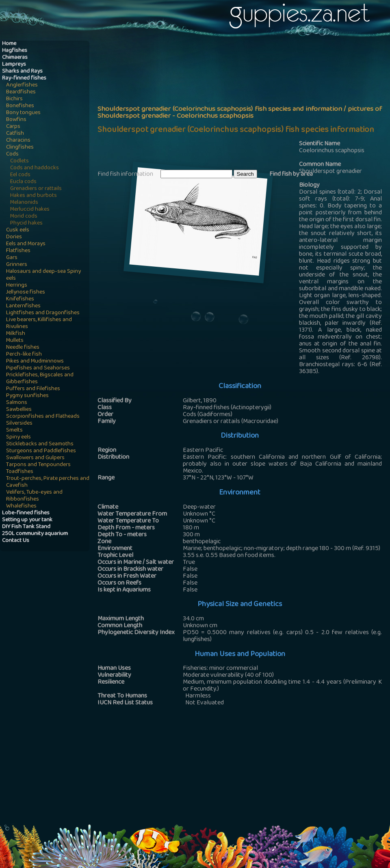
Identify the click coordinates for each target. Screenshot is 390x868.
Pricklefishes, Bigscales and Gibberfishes (40, 379)
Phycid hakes (26, 223)
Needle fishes (23, 348)
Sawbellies (19, 410)
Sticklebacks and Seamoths (40, 444)
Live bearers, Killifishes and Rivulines (39, 324)
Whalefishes (21, 506)
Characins (18, 141)
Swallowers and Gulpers (35, 458)
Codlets (19, 161)
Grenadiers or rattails (36, 189)
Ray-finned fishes (24, 79)
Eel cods (20, 175)
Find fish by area (291, 175)
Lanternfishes (23, 306)
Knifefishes (20, 299)
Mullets (15, 341)
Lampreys (14, 65)
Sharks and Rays (22, 72)
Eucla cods (23, 182)
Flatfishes (18, 251)
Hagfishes (15, 51)
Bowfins (16, 120)
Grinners (17, 265)
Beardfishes (21, 92)
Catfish (15, 134)
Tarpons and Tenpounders (38, 465)
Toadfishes (20, 472)
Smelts (14, 431)
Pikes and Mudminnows (35, 362)
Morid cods (24, 217)
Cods (12, 154)
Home (9, 44)
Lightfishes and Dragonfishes (43, 313)
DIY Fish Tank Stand (26, 527)
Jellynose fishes (26, 293)
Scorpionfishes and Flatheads (43, 417)
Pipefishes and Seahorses (38, 368)
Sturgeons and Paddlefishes (41, 451)
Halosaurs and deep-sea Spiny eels (43, 275)
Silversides (19, 424)
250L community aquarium (35, 534)
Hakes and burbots (34, 196)
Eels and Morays (26, 244)
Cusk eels (18, 230)
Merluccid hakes (30, 210)
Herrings (17, 286)
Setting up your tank (27, 520)
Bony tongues (23, 113)
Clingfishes (20, 148)
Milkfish (16, 334)
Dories (14, 237)
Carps (13, 127)
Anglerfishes (22, 85)
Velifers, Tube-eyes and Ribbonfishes (34, 496)
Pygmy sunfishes (27, 396)
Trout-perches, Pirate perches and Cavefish (48, 482)
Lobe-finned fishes (26, 513)
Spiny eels (18, 437)
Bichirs (14, 99)
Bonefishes (20, 106)
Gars (12, 258)
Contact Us (16, 541)
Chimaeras (15, 58)
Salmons (17, 403)
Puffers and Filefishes (33, 389)
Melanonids (24, 203)
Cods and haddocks (35, 168)
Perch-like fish (24, 355)
